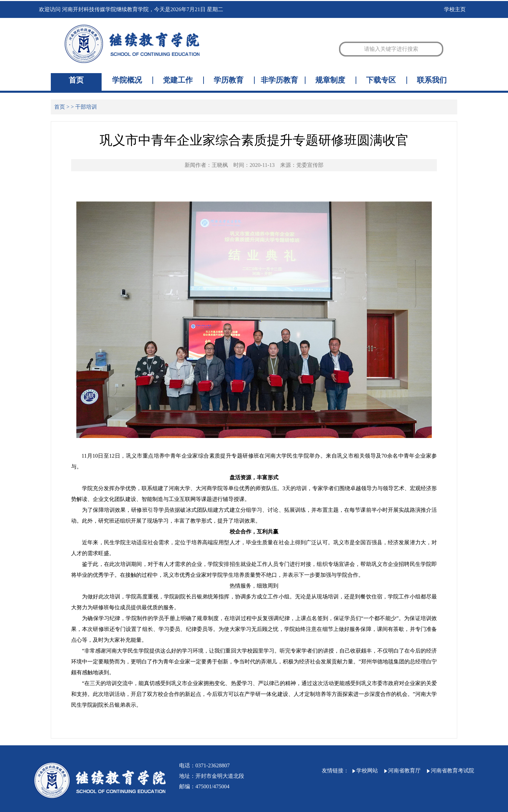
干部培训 (86, 107)
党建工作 (178, 80)
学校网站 (365, 771)
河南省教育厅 (402, 771)
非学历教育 (279, 80)
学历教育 (229, 80)
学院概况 (127, 80)
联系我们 (432, 80)
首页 (76, 80)
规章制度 (330, 80)
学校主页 (455, 9)
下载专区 (381, 80)
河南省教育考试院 (450, 771)
